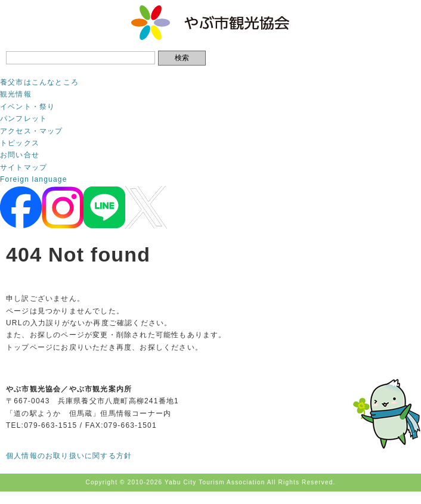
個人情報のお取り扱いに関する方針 (69, 456)
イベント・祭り (27, 107)
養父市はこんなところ (39, 82)
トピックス (20, 143)
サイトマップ (24, 167)
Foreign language (34, 179)
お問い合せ (20, 155)
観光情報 (16, 94)
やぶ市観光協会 (211, 23)
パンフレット (24, 119)
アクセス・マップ (32, 131)
